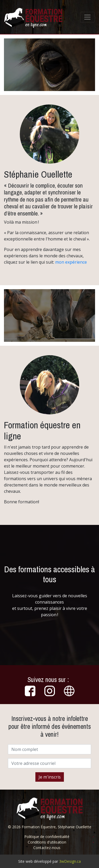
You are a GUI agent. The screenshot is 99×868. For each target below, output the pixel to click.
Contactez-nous (47, 848)
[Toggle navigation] (87, 17)
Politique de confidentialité (47, 837)
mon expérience (71, 262)
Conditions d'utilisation (47, 842)
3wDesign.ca (70, 861)
